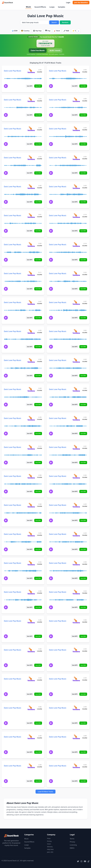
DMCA (72, 848)
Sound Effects (40, 7)
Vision (49, 844)
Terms (72, 839)
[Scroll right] (79, 31)
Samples (61, 7)
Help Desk (50, 849)
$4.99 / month (55, 50)
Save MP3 (30, 86)
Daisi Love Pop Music (13, 71)
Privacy (72, 842)
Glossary (50, 847)
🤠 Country (25, 31)
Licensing (73, 845)
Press (49, 838)
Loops (52, 7)
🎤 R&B (66, 31)
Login (68, 3)
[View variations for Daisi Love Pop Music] (31, 71)
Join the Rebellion (81, 3)
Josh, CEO (50, 852)
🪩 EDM (14, 31)
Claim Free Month (38, 50)
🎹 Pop (48, 31)
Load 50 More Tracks (46, 792)
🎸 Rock (57, 31)
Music (28, 7)
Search (54, 22)
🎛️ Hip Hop (37, 31)
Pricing (49, 841)
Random (65, 22)
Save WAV (38, 86)
